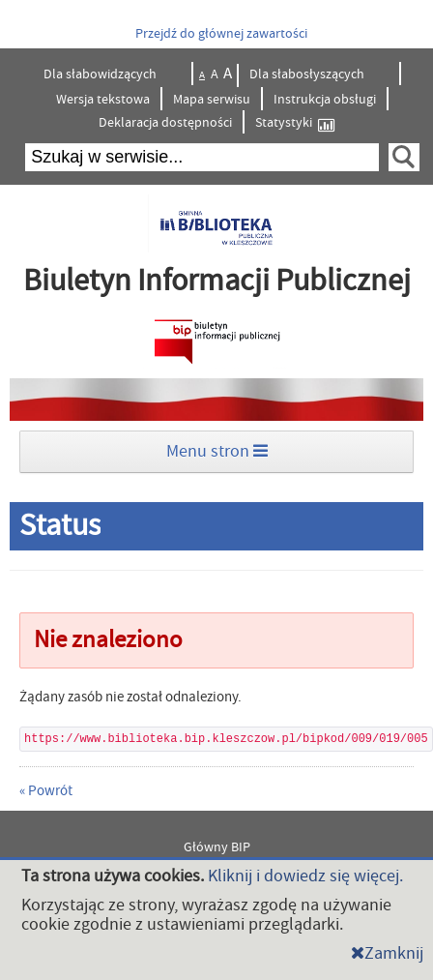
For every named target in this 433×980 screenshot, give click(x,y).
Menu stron (217, 451)
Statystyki (295, 123)
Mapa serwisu (212, 100)
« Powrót (46, 791)
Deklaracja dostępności (165, 123)
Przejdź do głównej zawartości (221, 34)
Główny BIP (217, 847)
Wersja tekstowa (103, 100)
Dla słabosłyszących (308, 74)
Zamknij (387, 953)
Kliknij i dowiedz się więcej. (305, 876)
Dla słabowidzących (101, 74)
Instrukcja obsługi (325, 100)
